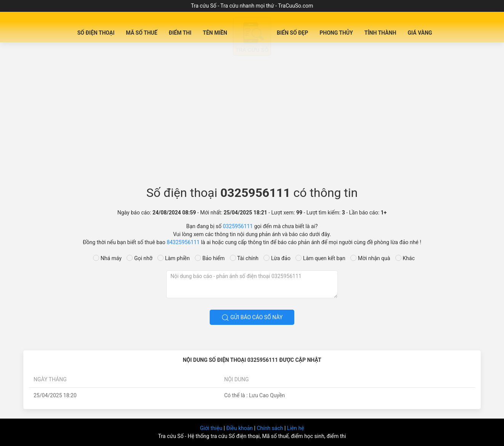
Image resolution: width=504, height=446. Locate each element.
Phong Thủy (336, 33)
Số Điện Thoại (96, 33)
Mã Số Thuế (141, 33)
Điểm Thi (180, 33)
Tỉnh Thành (380, 33)
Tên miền (215, 33)
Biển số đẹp (292, 33)
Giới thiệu (212, 428)
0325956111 (238, 226)
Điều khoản (240, 428)
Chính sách (270, 428)
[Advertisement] (252, 117)
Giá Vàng (420, 33)
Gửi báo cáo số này (252, 318)
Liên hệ (296, 428)
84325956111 (183, 242)
